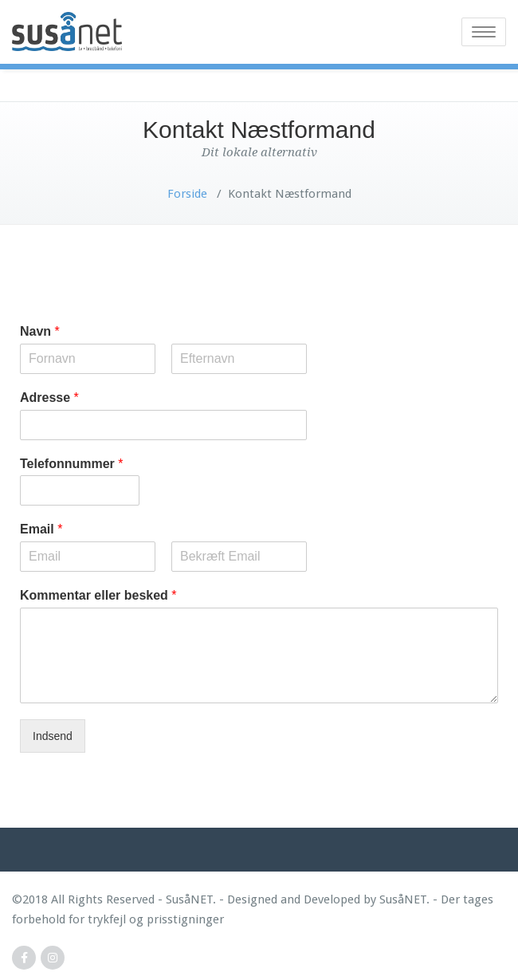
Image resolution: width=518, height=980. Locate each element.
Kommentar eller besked (98, 595)
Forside (187, 194)
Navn (40, 331)
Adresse (49, 398)
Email (41, 529)
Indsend (53, 736)
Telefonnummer (72, 464)
